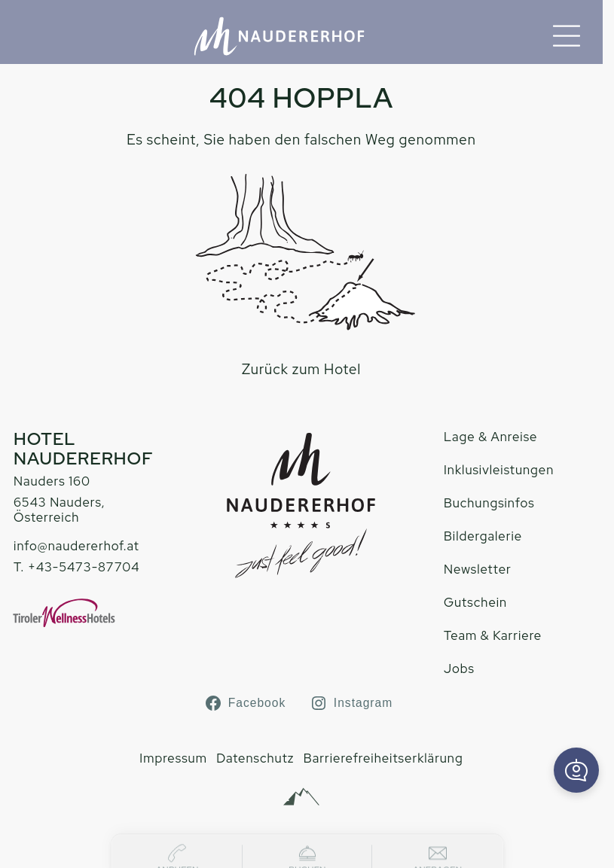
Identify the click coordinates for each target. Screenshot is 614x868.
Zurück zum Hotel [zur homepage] (301, 369)
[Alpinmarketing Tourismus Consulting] (301, 797)
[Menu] (567, 36)
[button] (576, 770)
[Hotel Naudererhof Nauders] (279, 36)
